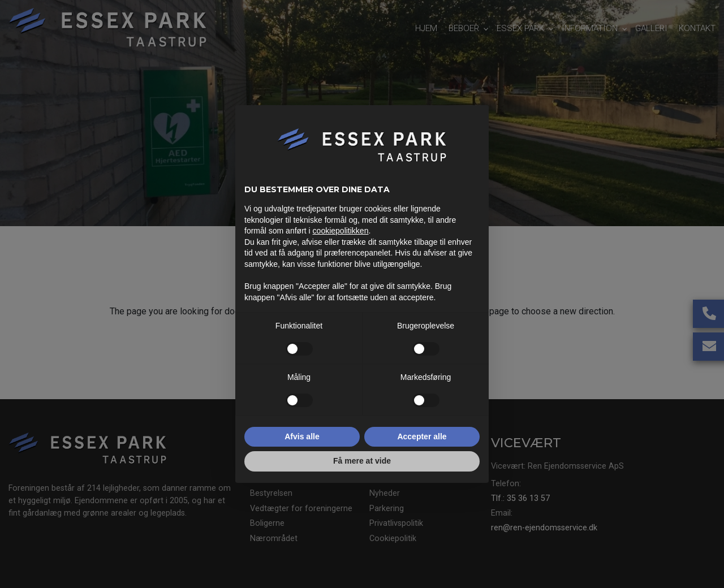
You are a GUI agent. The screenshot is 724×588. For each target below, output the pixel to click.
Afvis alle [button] (302, 436)
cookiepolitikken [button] (341, 231)
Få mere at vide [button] (362, 461)
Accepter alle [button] (422, 436)
